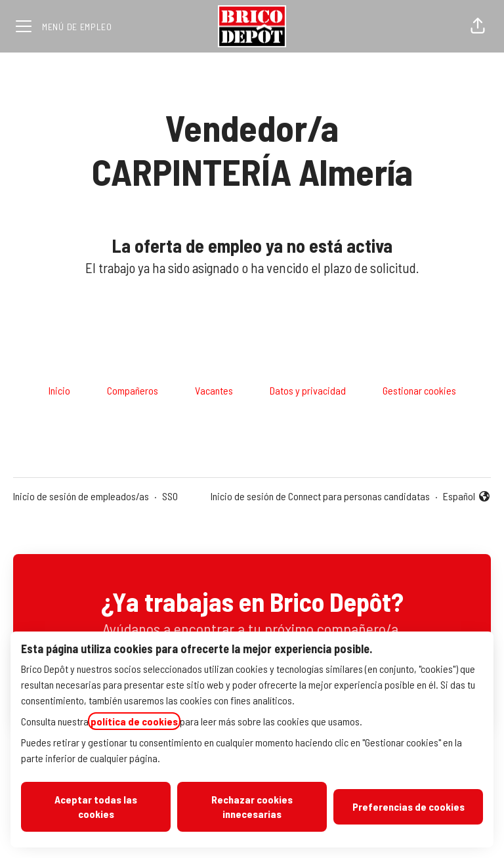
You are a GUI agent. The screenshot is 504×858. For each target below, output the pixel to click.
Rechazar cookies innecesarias (252, 806)
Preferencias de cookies (409, 806)
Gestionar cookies (419, 390)
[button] (478, 26)
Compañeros (133, 390)
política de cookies (134, 721)
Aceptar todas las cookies (96, 806)
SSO (170, 496)
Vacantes (214, 390)
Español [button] (467, 497)
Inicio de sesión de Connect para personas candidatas (320, 496)
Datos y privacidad (308, 390)
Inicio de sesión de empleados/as (81, 496)
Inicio (59, 390)
